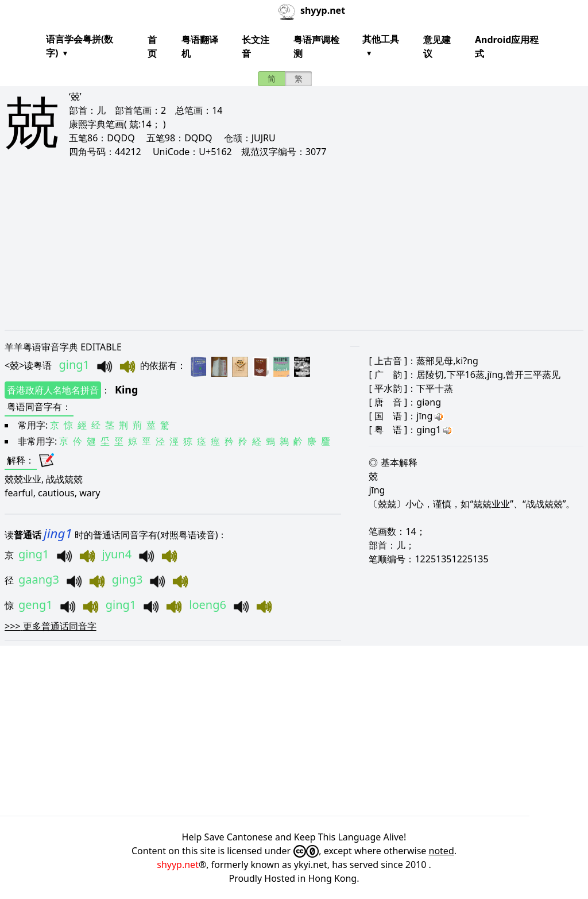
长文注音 (256, 47)
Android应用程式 (507, 47)
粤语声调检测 (316, 47)
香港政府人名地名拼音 (53, 390)
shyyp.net (178, 865)
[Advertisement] (294, 244)
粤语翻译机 (200, 47)
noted (442, 851)
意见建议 (437, 47)
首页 (152, 47)
